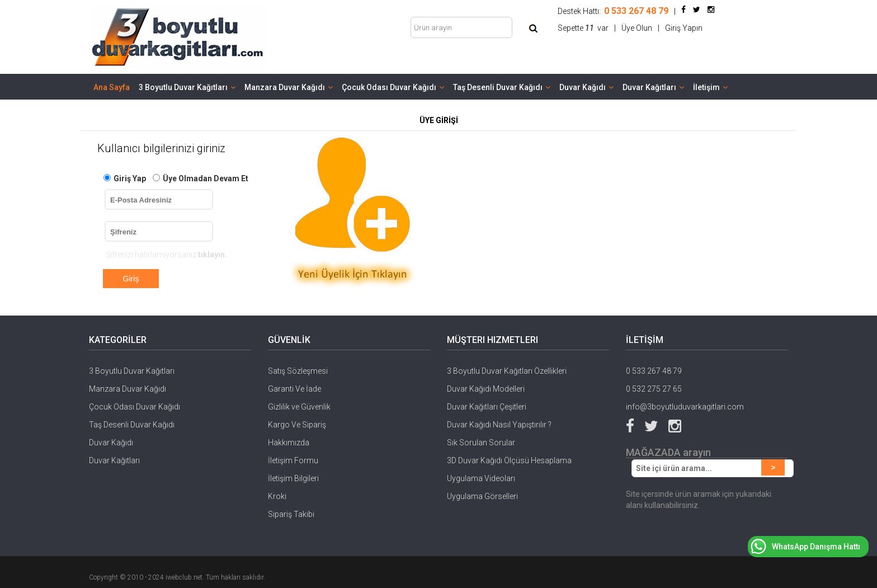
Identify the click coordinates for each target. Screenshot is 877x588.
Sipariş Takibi (291, 514)
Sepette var (583, 28)
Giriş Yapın (684, 28)
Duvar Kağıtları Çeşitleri (487, 407)
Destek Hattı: (613, 11)
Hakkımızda (289, 443)
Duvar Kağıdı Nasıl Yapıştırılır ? (499, 425)
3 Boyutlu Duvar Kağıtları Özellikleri (507, 371)
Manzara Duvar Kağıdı (289, 87)
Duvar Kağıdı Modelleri (486, 389)
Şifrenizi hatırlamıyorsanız (166, 255)
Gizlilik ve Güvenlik (299, 407)
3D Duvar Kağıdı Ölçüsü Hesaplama (509, 460)
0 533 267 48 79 (654, 371)
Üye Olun (637, 28)
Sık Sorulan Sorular (481, 443)
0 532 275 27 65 (654, 389)
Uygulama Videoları (481, 478)
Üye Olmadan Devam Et (206, 178)
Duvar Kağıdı (586, 87)
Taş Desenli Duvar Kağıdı (502, 87)
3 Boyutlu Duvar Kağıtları (187, 87)
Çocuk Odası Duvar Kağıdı (393, 87)
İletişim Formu (293, 460)
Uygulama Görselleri (482, 496)
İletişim (710, 87)
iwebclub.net (184, 577)
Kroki (277, 496)
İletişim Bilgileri (293, 478)
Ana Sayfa (112, 87)
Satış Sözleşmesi (298, 371)
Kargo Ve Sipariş (297, 425)
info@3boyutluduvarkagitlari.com (685, 407)
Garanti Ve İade (294, 389)
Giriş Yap (130, 178)
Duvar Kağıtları (653, 87)
